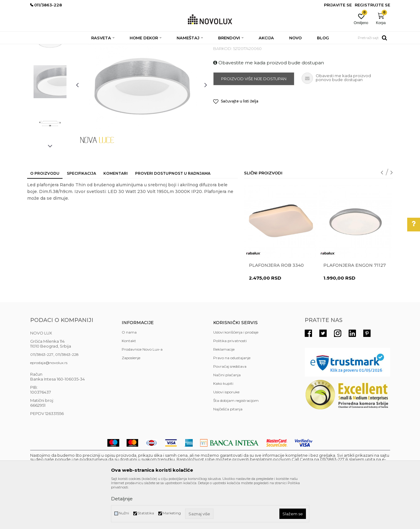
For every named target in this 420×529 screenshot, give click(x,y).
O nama (129, 376)
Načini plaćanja (227, 419)
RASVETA (84, 48)
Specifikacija (81, 218)
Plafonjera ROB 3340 (276, 309)
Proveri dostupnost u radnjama (173, 218)
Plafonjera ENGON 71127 (355, 309)
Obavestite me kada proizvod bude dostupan (269, 107)
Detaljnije (122, 499)
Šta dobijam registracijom (236, 445)
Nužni (124, 513)
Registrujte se (372, 5)
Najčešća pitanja (228, 453)
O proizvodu (45, 218)
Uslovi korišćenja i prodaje (236, 376)
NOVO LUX (40, 48)
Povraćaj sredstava (230, 411)
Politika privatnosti (230, 385)
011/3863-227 (42, 399)
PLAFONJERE (110, 48)
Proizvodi (63, 48)
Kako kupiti (223, 428)
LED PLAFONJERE (144, 48)
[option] (50, 84)
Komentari (116, 218)
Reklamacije (224, 393)
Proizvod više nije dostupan (254, 123)
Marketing (172, 513)
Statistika (146, 513)
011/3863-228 (67, 399)
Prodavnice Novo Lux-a (142, 393)
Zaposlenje (131, 402)
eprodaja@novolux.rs (49, 407)
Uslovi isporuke (226, 436)
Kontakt (129, 385)
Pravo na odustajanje (232, 402)
